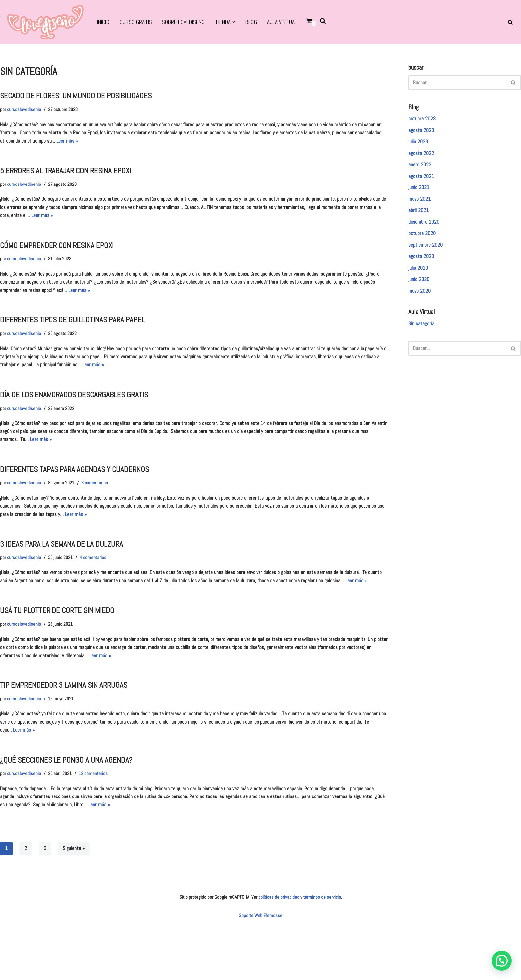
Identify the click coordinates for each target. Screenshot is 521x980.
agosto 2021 (423, 184)
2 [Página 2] (26, 908)
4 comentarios (99, 591)
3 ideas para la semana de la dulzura (68, 576)
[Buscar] (510, 22)
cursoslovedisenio (25, 113)
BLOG (259, 22)
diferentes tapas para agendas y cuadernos (82, 496)
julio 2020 (419, 282)
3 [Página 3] (46, 908)
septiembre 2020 (427, 258)
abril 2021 (419, 220)
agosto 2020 (422, 270)
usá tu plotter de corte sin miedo (63, 656)
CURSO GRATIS (137, 22)
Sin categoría (423, 342)
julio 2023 (419, 146)
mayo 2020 (421, 307)
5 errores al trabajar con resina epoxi (72, 178)
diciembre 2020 (425, 233)
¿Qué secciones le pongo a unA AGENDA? (73, 815)
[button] (241, 22)
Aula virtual (291, 22)
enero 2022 (421, 171)
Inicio (104, 22)
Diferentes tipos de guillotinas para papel (79, 337)
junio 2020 (420, 295)
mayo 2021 (421, 208)
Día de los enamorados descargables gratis (81, 417)
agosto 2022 (423, 159)
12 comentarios (99, 830)
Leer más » (171, 147)
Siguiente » (76, 908)
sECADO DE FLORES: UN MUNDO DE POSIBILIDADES (83, 99)
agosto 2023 (422, 134)
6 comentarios (101, 511)
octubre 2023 (423, 122)
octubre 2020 (423, 245)
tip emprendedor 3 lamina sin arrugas (70, 735)
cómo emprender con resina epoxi (63, 258)
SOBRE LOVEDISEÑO (187, 22)
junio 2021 (420, 196)
